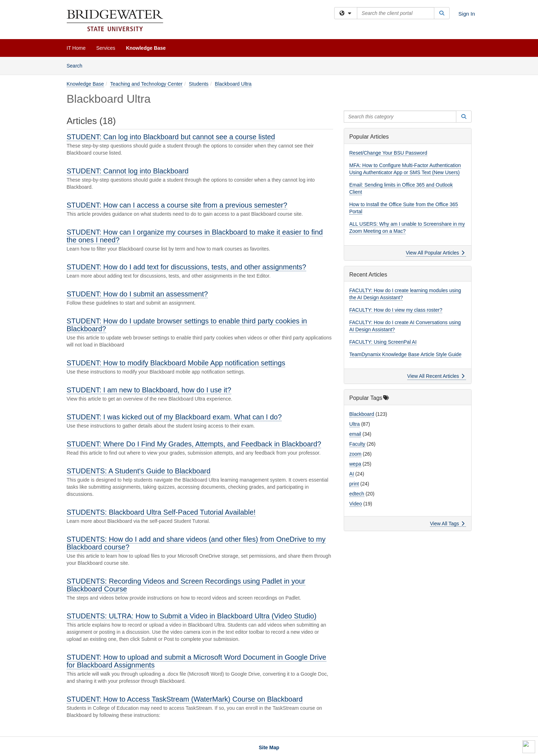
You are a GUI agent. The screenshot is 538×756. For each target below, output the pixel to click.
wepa (355, 464)
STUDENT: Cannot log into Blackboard (128, 171)
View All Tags (447, 524)
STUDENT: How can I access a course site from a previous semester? (177, 205)
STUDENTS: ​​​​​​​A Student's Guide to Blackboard (139, 471)
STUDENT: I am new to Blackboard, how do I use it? (149, 390)
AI (352, 474)
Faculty (357, 444)
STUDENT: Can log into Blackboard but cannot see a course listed (171, 137)
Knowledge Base (146, 48)
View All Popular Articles (435, 253)
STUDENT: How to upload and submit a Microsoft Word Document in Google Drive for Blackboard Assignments (197, 661)
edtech (357, 494)
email (355, 434)
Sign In (467, 14)
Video (356, 504)
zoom (355, 454)
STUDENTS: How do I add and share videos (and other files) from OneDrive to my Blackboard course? (196, 543)
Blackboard (362, 414)
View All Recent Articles (436, 376)
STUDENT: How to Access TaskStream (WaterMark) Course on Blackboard (185, 699)
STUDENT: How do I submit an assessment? (137, 294)
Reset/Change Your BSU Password (388, 153)
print (354, 484)
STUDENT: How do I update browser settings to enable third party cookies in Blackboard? (187, 325)
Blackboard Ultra (233, 84)
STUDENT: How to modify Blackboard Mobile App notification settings (176, 363)
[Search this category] (400, 117)
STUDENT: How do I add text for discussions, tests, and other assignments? (187, 267)
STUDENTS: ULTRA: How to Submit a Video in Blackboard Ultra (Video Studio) (192, 616)
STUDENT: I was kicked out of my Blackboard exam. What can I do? (174, 417)
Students (199, 84)
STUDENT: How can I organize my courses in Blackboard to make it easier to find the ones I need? (195, 236)
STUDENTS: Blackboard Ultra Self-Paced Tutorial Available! (161, 512)
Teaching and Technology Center (146, 84)
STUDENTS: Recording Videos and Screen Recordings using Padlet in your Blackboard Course (186, 585)
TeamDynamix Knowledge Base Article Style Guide (406, 354)
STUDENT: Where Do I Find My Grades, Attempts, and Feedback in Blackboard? (194, 444)
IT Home (76, 48)
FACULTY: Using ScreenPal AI (383, 342)
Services (106, 48)
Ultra (355, 424)
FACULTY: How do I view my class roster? (396, 310)
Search (77, 65)
